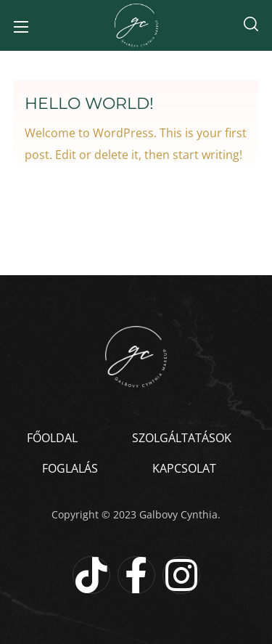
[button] (251, 25)
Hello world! (89, 103)
